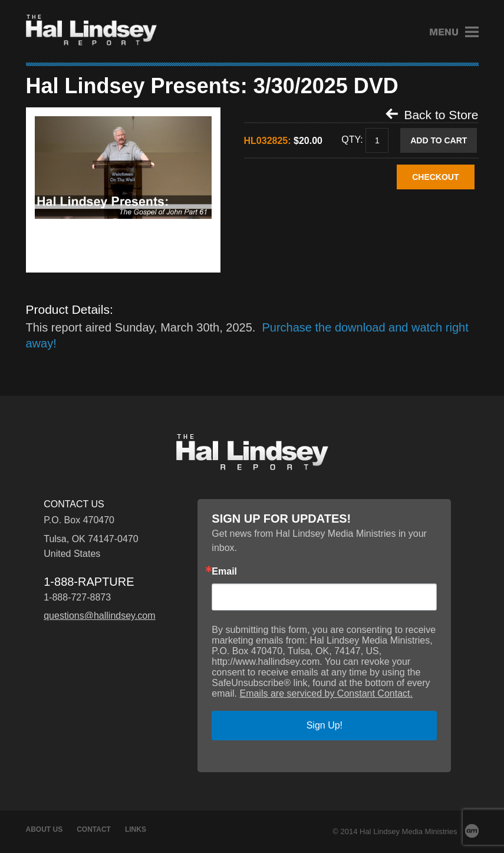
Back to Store (432, 114)
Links (136, 829)
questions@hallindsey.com (99, 616)
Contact (94, 829)
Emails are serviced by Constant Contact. (326, 693)
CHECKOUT (435, 177)
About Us (45, 829)
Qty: (352, 140)
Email (224, 572)
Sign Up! (325, 725)
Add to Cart (439, 140)
